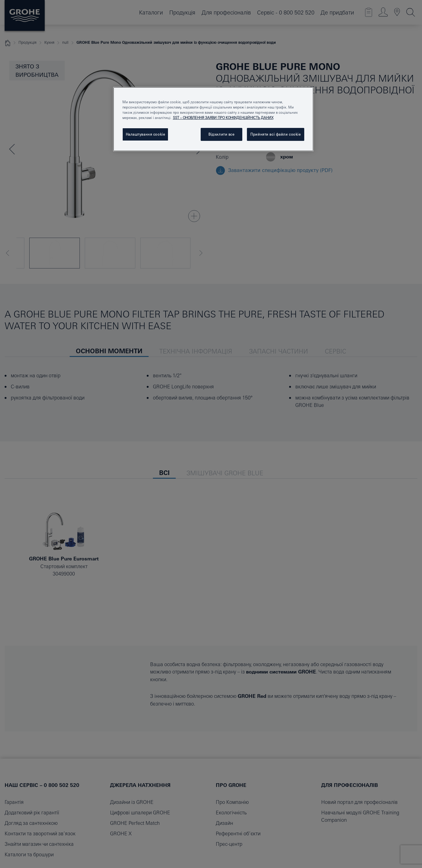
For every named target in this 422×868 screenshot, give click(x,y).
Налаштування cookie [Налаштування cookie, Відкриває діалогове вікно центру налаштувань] (145, 134)
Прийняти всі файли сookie (275, 134)
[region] (213, 119)
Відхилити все (221, 134)
